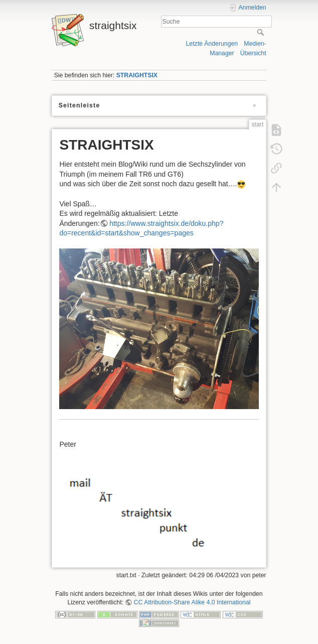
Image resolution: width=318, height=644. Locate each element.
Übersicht (253, 53)
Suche (262, 32)
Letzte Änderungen (212, 44)
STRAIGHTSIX (137, 75)
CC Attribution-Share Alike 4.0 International (192, 602)
